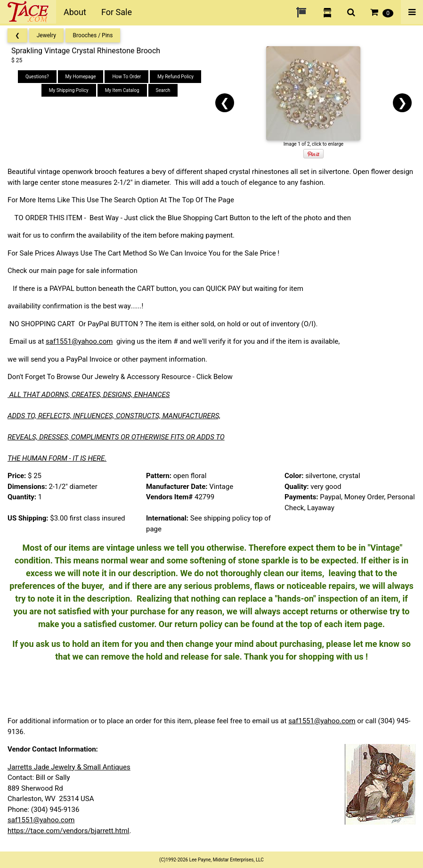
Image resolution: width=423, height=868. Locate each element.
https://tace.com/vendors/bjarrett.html (69, 831)
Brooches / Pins (93, 35)
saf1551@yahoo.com (79, 341)
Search (163, 90)
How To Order (126, 77)
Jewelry (46, 35)
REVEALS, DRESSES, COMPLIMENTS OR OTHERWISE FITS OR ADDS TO (116, 437)
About (75, 12)
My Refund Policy (175, 77)
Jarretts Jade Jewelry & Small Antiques (69, 767)
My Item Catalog (122, 90)
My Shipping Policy (69, 90)
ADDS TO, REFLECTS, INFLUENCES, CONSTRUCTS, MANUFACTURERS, (114, 416)
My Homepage (81, 77)
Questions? (37, 77)
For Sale (117, 12)
